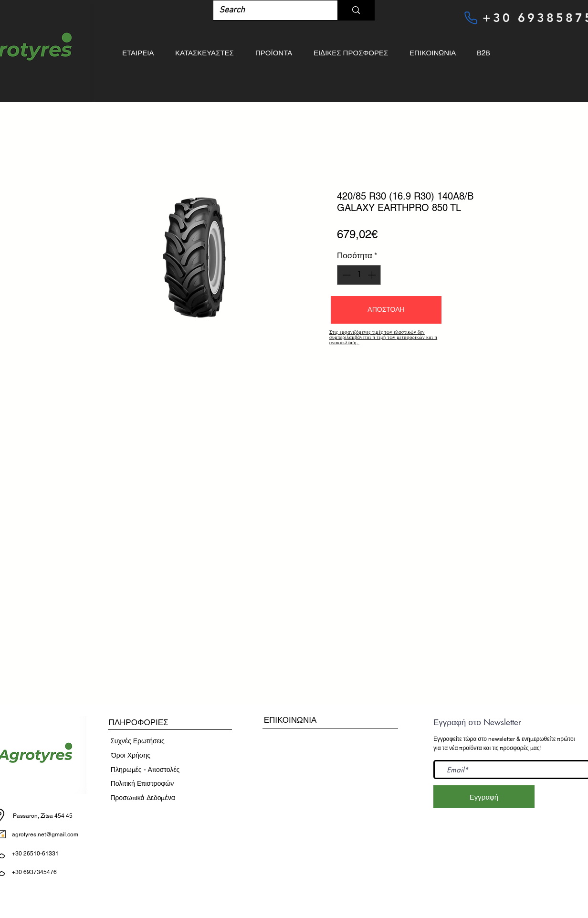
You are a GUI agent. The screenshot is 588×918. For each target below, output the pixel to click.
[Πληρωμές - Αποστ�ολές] (145, 770)
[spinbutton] (359, 275)
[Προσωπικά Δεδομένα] (143, 798)
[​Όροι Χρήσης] (131, 756)
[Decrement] (346, 275)
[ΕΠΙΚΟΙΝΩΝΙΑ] (290, 720)
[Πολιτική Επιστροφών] (142, 784)
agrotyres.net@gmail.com (45, 834)
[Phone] (471, 18)
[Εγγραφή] (484, 797)
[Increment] (373, 275)
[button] (386, 310)
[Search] (268, 10)
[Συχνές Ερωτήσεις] (137, 741)
